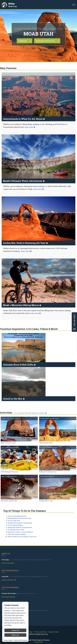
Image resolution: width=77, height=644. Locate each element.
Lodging (23, 41)
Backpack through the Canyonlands (20, 523)
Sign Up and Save (9, 580)
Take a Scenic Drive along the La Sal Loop (22, 537)
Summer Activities (45, 41)
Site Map (29, 632)
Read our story (7, 563)
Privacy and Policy (40, 632)
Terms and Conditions (21, 640)
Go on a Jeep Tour (14, 521)
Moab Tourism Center (8, 443)
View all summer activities (36, 413)
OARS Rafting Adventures (9, 472)
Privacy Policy (8, 640)
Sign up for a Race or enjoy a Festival (20, 532)
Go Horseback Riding (15, 525)
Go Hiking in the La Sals (16, 530)
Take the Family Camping (17, 534)
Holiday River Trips (46, 501)
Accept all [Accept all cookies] (15, 630)
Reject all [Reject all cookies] (15, 635)
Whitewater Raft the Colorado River (20, 527)
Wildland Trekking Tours (48, 472)
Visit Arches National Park (17, 516)
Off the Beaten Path (46, 443)
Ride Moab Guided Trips (9, 501)
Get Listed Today (8, 597)
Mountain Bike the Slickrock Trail (19, 518)
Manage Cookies (54, 632)
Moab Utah (13, 6)
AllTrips (12, 4)
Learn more (30, 127)
